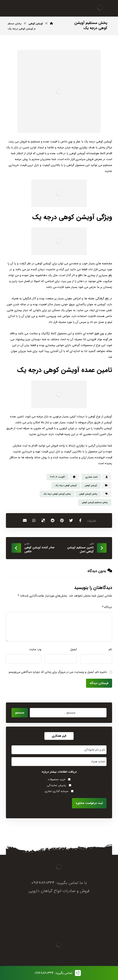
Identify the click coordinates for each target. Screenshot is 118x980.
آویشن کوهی (91, 485)
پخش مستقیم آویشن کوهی (95, 502)
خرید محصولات (57, 779)
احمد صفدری (91, 477)
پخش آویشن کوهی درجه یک (57, 494)
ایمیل (74, 649)
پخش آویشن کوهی (88, 494)
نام (110, 649)
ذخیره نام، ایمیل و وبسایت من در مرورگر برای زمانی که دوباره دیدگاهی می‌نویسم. (57, 672)
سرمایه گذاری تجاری (57, 791)
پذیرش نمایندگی (57, 785)
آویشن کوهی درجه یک (66, 485)
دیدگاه (107, 607)
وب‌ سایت (35, 649)
